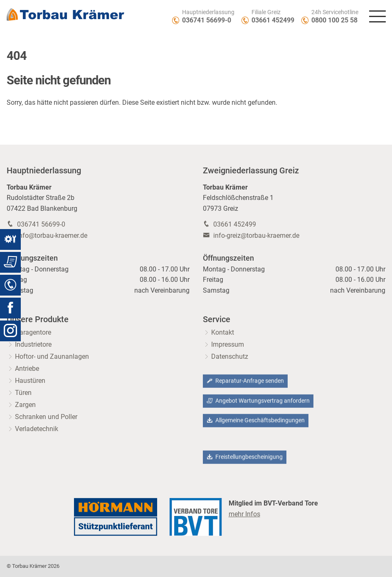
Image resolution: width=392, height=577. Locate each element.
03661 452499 (273, 20)
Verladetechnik (37, 429)
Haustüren (30, 381)
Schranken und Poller (46, 417)
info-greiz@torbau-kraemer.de (256, 235)
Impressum (228, 344)
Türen (23, 393)
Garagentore (33, 332)
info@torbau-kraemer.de (52, 235)
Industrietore (33, 344)
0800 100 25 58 (334, 20)
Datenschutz (230, 356)
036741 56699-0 (207, 20)
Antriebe (27, 369)
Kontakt (223, 332)
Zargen (25, 405)
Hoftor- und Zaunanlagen (52, 356)
